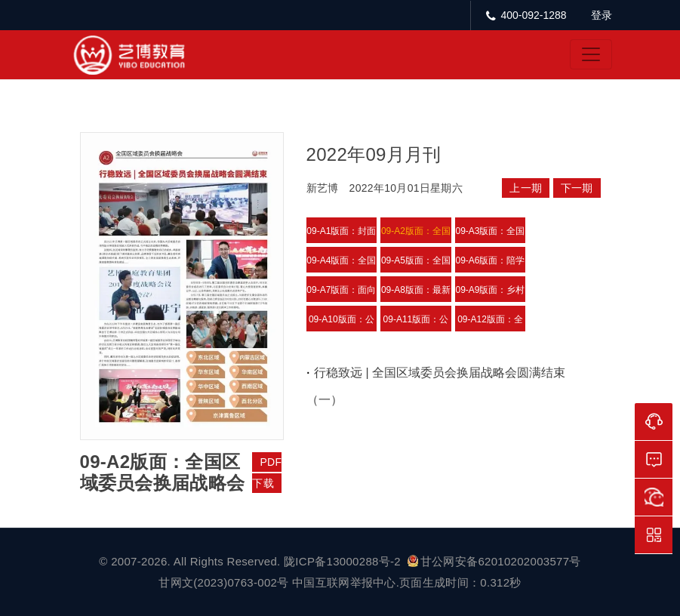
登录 (602, 15)
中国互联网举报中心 (344, 582)
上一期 (526, 188)
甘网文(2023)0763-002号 (223, 582)
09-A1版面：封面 (341, 231)
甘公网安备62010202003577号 (494, 561)
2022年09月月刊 (374, 154)
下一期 (577, 188)
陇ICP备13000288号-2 (344, 561)
